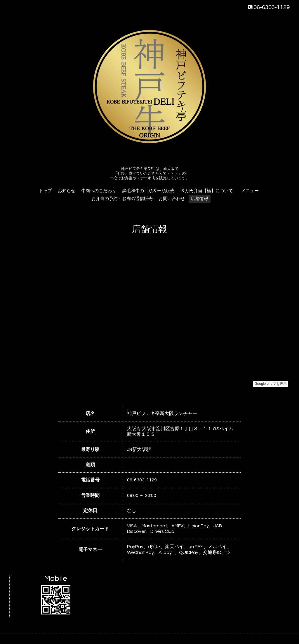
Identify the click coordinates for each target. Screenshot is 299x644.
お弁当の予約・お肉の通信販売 (122, 199)
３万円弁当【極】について (207, 191)
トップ (45, 191)
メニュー (252, 191)
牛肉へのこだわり (99, 191)
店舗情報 (199, 199)
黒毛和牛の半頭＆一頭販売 (148, 191)
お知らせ (67, 191)
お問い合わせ (172, 199)
